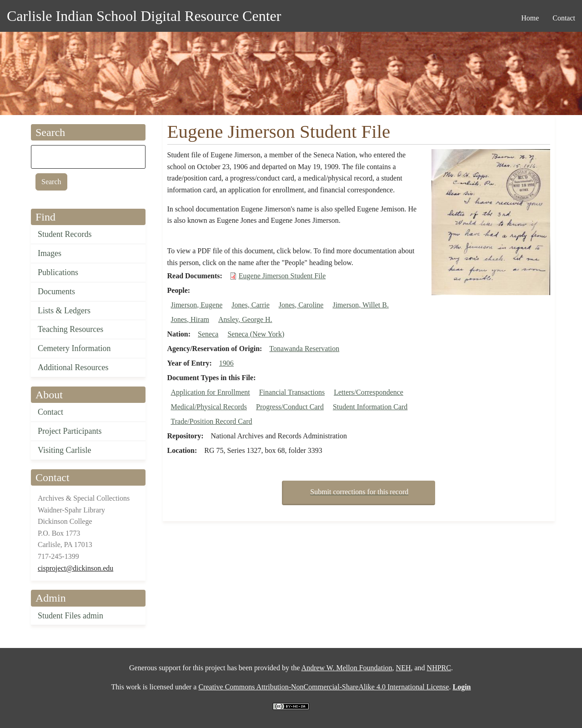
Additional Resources (73, 367)
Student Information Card (370, 407)
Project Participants (70, 431)
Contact (50, 412)
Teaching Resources (70, 329)
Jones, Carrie (251, 305)
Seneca (208, 334)
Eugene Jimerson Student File (282, 276)
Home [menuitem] (530, 18)
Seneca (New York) (256, 334)
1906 (226, 363)
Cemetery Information (74, 348)
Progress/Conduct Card (290, 407)
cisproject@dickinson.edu (75, 568)
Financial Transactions (292, 392)
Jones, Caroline (301, 305)
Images (50, 253)
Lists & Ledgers (64, 311)
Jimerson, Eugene (197, 305)
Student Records (65, 234)
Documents (56, 291)
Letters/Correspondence (369, 392)
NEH (404, 668)
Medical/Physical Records (209, 407)
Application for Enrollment (211, 392)
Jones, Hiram (190, 319)
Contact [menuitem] (564, 18)
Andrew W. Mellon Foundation (347, 668)
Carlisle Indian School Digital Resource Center (144, 16)
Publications (58, 272)
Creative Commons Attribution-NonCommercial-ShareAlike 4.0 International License (324, 687)
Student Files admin (70, 616)
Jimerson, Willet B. (361, 305)
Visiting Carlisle (64, 450)
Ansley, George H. (245, 319)
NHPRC (439, 668)
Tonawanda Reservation (304, 349)
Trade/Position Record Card (212, 421)
